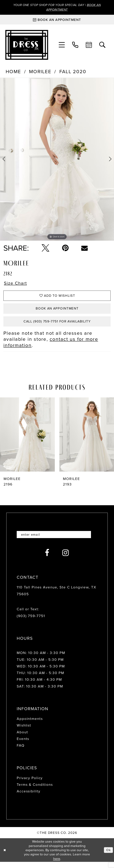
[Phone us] (75, 46)
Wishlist (24, 731)
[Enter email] (57, 540)
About (22, 738)
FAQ (21, 752)
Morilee (40, 73)
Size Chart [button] (17, 285)
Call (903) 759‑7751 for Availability (57, 326)
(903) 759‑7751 (31, 622)
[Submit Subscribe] (93, 540)
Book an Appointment (57, 312)
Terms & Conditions (35, 791)
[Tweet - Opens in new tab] (45, 249)
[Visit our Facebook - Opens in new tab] (47, 559)
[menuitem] (62, 46)
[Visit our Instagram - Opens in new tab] (66, 559)
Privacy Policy (30, 784)
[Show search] (102, 46)
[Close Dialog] (5, 856)
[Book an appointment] (57, 21)
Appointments (30, 725)
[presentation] (27, 440)
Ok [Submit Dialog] (108, 856)
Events (23, 745)
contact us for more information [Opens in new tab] (51, 348)
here (57, 865)
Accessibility (28, 797)
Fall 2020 (73, 73)
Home (13, 73)
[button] (62, 46)
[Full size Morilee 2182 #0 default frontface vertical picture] (57, 160)
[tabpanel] (57, 160)
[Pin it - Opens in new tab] (65, 249)
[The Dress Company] (27, 46)
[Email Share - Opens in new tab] (84, 249)
